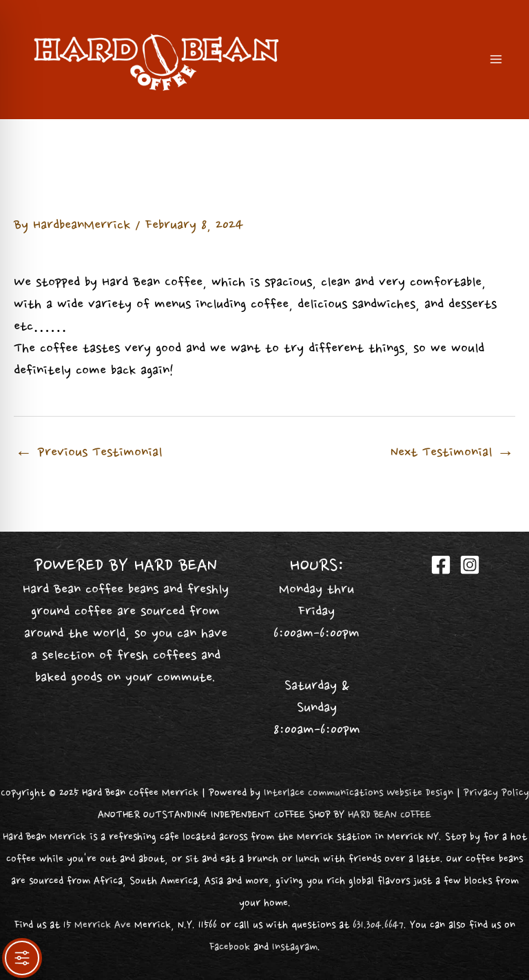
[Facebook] (441, 565)
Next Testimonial (452, 453)
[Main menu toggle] (496, 60)
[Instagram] (470, 565)
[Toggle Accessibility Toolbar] (22, 958)
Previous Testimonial (89, 453)
